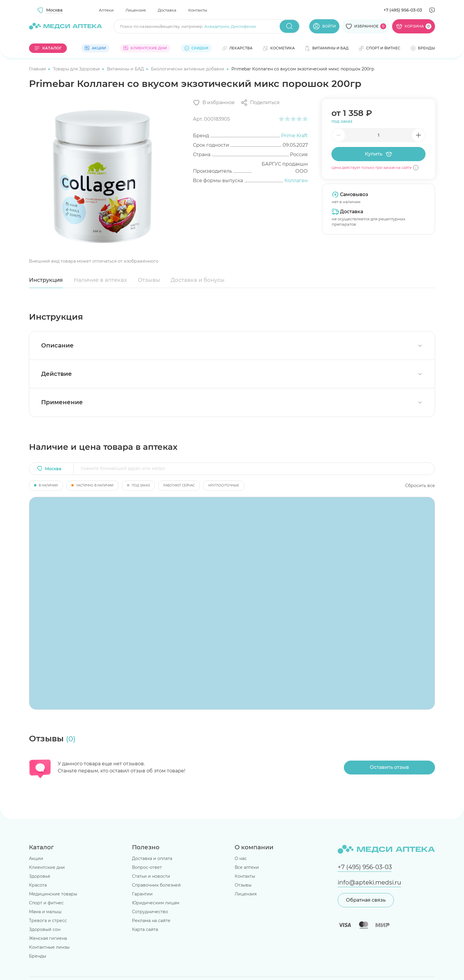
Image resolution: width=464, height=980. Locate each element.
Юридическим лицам (156, 903)
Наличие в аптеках (100, 280)
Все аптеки (247, 867)
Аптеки (106, 10)
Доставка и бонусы (198, 280)
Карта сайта (145, 929)
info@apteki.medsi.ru (369, 882)
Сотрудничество (150, 912)
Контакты (198, 10)
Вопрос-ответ (147, 867)
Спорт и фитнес (46, 903)
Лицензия (136, 10)
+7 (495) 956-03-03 (403, 10)
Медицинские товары (53, 894)
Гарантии (142, 894)
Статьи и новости (151, 876)
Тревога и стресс (48, 921)
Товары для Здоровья (77, 69)
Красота (38, 885)
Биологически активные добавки (188, 69)
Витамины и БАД (126, 69)
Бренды (38, 956)
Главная (38, 69)
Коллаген (296, 181)
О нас (241, 858)
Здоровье (40, 876)
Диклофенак (244, 26)
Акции (36, 858)
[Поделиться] (260, 103)
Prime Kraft (294, 136)
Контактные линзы (49, 947)
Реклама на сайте (151, 921)
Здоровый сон (45, 929)
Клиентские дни (47, 867)
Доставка (167, 10)
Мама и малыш (45, 912)
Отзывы (149, 280)
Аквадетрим (217, 26)
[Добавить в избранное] (214, 103)
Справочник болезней (156, 885)
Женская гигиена (48, 938)
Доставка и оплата (152, 858)
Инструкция (46, 280)
